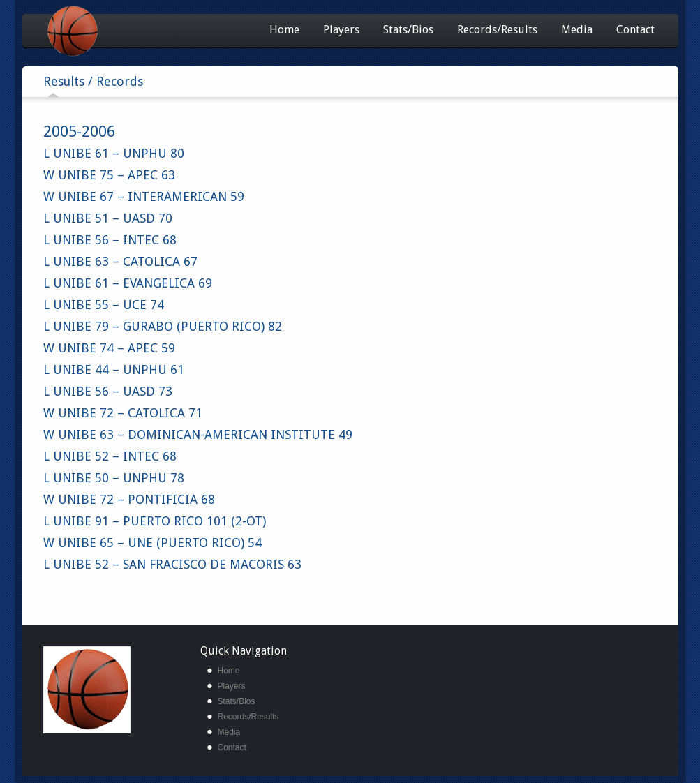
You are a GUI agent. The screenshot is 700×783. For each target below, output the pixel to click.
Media (577, 30)
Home (284, 30)
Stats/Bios (408, 30)
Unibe (97, 31)
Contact (635, 30)
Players (341, 30)
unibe (87, 690)
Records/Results (497, 30)
